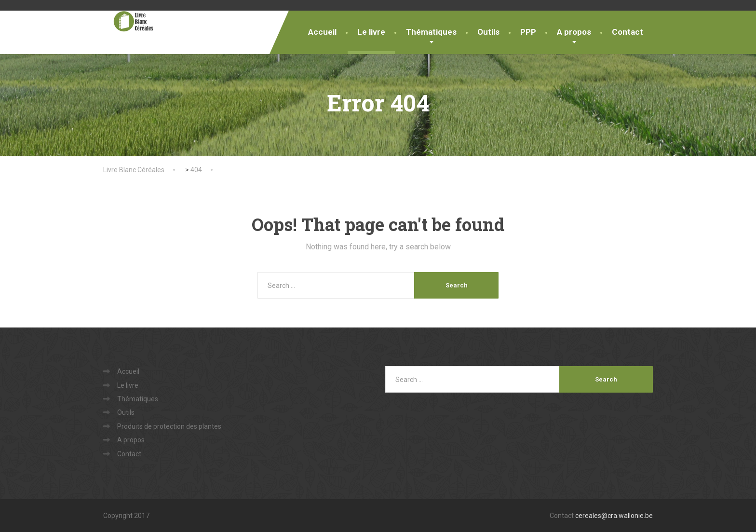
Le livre (371, 32)
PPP (528, 32)
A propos (574, 32)
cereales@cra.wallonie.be (614, 516)
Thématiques (431, 32)
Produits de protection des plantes (169, 426)
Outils (488, 32)
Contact (628, 32)
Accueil (322, 32)
